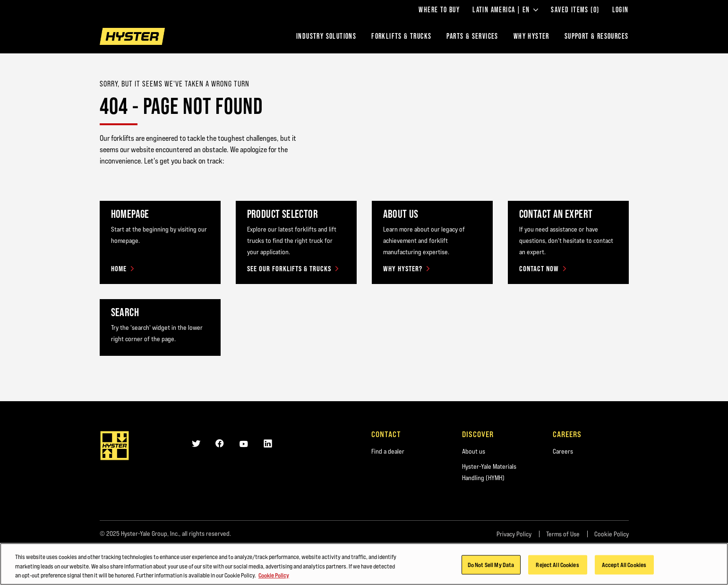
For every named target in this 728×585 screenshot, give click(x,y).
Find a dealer (388, 451)
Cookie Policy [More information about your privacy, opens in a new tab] (274, 581)
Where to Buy (439, 10)
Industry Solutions (326, 36)
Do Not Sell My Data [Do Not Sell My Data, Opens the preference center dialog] (491, 570)
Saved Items (575, 10)
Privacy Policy (514, 534)
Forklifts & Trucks (401, 36)
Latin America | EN (505, 10)
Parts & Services (472, 36)
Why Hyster (531, 36)
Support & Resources (597, 36)
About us (474, 451)
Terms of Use (563, 534)
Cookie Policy (612, 534)
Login (621, 10)
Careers (563, 451)
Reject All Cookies (557, 570)
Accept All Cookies (624, 570)
